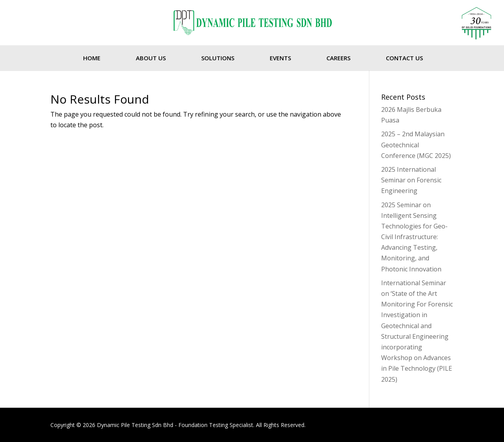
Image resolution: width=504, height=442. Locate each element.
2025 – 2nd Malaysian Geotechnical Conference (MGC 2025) (416, 145)
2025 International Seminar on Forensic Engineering (411, 180)
